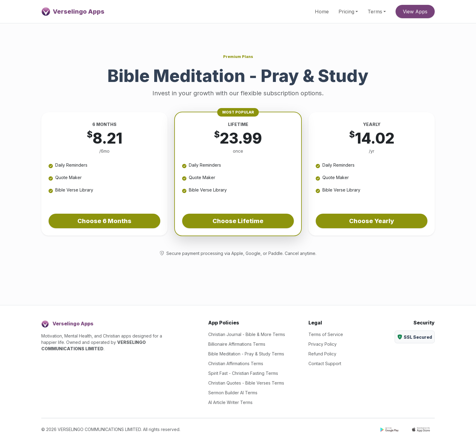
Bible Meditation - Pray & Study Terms (246, 354)
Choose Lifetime (238, 221)
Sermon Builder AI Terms (233, 393)
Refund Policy (322, 354)
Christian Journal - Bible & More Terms (247, 334)
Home (322, 12)
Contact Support (325, 363)
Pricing (346, 12)
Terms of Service (326, 334)
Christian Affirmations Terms (236, 363)
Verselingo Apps (73, 12)
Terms (375, 12)
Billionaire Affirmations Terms (237, 344)
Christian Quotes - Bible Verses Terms (246, 383)
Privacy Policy (323, 344)
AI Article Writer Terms (230, 402)
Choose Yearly (372, 221)
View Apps (415, 12)
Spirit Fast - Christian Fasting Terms (243, 373)
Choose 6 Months (104, 221)
